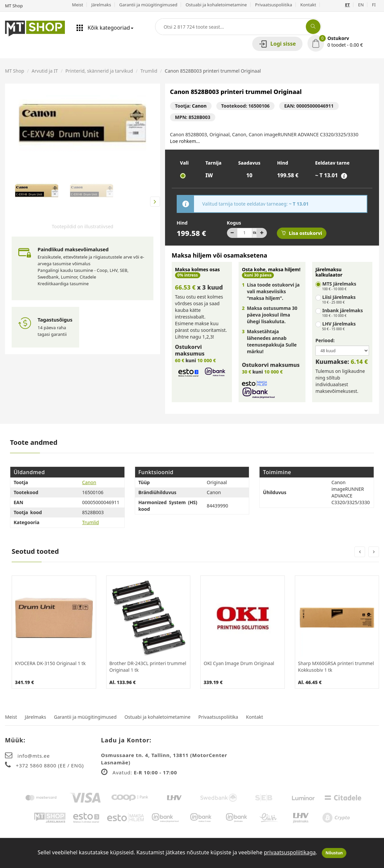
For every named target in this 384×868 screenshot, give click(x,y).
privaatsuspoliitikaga (290, 852)
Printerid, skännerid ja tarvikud (99, 71)
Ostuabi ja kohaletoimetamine (216, 5)
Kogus (234, 223)
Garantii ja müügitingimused (148, 5)
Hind (182, 223)
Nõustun (334, 853)
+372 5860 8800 (37, 765)
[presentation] (360, 552)
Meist (77, 5)
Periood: (325, 340)
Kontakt (308, 5)
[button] (343, 42)
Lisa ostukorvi (301, 233)
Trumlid (149, 71)
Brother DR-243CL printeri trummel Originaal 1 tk (148, 667)
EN (361, 5)
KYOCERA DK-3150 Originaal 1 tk (50, 663)
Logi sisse (277, 44)
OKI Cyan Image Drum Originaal (239, 663)
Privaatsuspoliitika (274, 5)
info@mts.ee (34, 756)
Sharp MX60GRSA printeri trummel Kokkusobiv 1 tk (336, 667)
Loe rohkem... (185, 141)
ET (348, 5)
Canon (199, 106)
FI (374, 5)
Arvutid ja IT (45, 71)
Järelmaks (101, 5)
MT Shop (15, 71)
